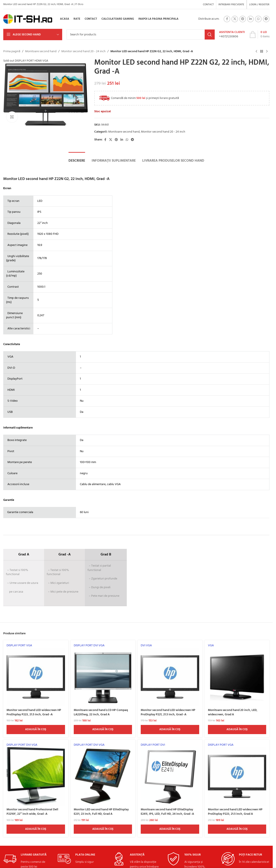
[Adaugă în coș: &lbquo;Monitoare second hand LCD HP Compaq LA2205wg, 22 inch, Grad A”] (103, 730)
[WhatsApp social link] (258, 19)
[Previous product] (256, 52)
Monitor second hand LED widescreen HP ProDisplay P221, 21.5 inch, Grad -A (168, 712)
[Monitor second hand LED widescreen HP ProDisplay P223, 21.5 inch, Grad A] (237, 774)
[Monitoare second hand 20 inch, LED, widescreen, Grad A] (237, 675)
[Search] (141, 35)
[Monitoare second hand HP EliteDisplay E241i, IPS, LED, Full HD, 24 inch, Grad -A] (170, 774)
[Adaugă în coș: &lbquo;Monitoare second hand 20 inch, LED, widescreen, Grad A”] (237, 730)
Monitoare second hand (41, 52)
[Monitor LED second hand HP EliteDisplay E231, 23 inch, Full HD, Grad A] (103, 774)
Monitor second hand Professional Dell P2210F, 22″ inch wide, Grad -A (32, 812)
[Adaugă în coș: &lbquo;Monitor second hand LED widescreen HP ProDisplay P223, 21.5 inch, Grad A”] (237, 829)
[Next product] (267, 52)
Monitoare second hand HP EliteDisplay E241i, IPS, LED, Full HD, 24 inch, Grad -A (167, 812)
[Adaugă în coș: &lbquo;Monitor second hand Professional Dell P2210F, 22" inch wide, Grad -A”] (36, 829)
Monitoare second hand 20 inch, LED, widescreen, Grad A (233, 712)
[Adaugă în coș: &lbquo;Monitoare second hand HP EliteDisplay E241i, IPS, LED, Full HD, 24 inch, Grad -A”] (170, 829)
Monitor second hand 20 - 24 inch (83, 52)
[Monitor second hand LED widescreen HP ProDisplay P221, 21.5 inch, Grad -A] (170, 675)
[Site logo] (28, 19)
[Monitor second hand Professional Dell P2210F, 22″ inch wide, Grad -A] (36, 774)
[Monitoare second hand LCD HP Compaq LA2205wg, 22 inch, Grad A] (103, 675)
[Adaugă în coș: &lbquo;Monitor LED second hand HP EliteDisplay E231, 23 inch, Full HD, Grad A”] (103, 829)
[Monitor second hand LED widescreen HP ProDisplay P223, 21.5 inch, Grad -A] (36, 675)
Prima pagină (12, 52)
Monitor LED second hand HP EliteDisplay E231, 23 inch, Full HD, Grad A (101, 812)
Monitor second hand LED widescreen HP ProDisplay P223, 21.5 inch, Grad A (235, 812)
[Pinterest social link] (243, 19)
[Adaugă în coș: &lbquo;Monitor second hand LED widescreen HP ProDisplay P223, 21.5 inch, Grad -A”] (36, 730)
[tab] (77, 161)
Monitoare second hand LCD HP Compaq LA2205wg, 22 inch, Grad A (101, 712)
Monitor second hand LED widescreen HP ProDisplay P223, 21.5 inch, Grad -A (34, 712)
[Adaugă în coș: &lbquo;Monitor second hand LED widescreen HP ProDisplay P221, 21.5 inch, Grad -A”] (170, 730)
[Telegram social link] (266, 19)
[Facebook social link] (227, 19)
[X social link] (235, 19)
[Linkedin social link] (250, 19)
